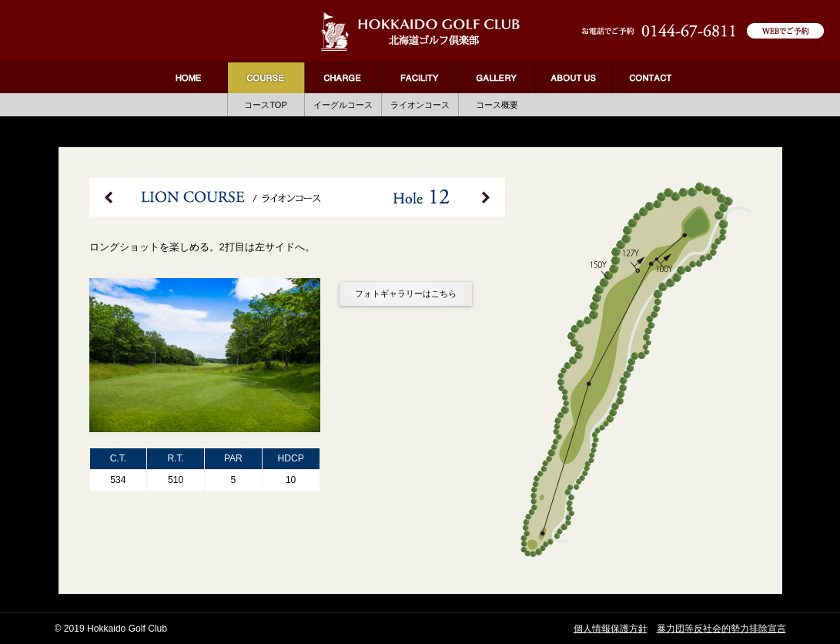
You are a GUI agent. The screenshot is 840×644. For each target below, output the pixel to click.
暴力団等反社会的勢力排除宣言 (721, 629)
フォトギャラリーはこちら (406, 293)
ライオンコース (420, 105)
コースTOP (266, 105)
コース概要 (497, 105)
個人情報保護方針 (611, 629)
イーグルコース (343, 105)
